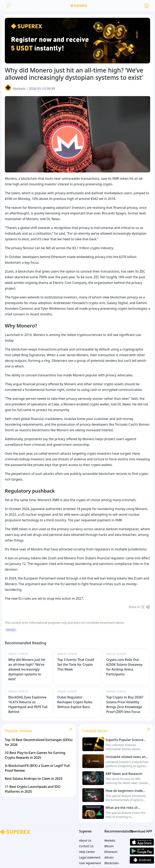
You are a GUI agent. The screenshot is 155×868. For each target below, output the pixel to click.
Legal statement (90, 857)
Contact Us (86, 846)
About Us (85, 840)
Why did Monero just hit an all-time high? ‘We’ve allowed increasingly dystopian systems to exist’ (27, 669)
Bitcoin (109, 846)
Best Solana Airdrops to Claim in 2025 (34, 779)
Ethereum (111, 852)
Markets (19, 89)
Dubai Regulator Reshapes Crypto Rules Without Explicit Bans (75, 702)
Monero (11, 630)
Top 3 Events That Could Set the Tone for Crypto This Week (76, 664)
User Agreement (90, 863)
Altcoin (109, 857)
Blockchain (112, 863)
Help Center (87, 852)
